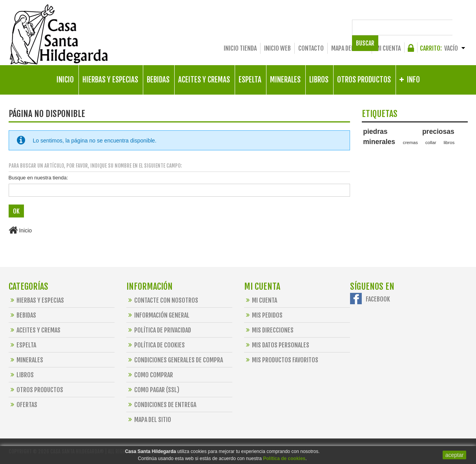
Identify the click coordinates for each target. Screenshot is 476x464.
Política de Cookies (156, 345)
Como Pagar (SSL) (153, 389)
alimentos (445, 151)
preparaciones (378, 158)
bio (427, 151)
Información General (158, 315)
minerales (379, 142)
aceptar (455, 455)
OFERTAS (23, 404)
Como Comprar (150, 374)
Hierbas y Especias (36, 300)
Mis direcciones (269, 330)
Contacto (311, 48)
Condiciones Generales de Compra (175, 360)
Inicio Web (277, 48)
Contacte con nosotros (162, 300)
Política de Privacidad (159, 330)
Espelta (22, 345)
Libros (21, 374)
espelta (370, 151)
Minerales (26, 360)
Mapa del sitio (350, 48)
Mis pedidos (263, 315)
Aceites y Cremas (35, 330)
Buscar (455, 27)
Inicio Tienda (240, 48)
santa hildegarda (401, 151)
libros (449, 142)
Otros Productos (36, 389)
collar (431, 142)
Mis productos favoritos (281, 360)
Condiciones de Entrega (161, 404)
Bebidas (22, 315)
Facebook (378, 299)
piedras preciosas (409, 132)
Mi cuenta (388, 48)
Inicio (20, 230)
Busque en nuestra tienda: (38, 178)
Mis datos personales (277, 345)
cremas (410, 142)
